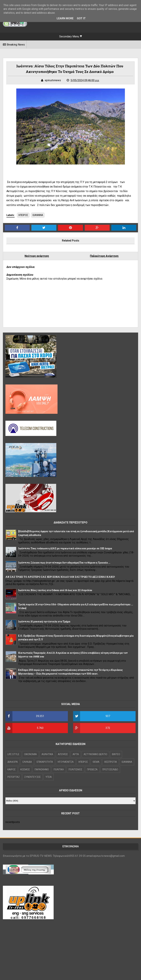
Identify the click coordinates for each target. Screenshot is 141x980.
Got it (81, 18)
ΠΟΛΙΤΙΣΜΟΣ (75, 769)
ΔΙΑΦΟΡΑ (13, 762)
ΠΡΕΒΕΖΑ (92, 769)
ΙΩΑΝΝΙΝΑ (38, 215)
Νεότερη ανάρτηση (37, 256)
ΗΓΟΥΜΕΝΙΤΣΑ (66, 762)
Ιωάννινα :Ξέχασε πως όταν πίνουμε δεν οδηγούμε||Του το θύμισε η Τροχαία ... (64, 563)
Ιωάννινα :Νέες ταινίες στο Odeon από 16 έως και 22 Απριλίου (55, 590)
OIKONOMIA (30, 754)
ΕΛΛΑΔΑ (27, 762)
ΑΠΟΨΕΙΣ (63, 754)
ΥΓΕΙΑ (49, 777)
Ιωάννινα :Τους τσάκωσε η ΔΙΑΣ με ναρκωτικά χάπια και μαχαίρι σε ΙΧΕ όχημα (65, 548)
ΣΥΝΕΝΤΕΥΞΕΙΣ (33, 777)
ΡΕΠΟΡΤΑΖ (14, 777)
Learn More (65, 18)
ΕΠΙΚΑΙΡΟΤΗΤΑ (45, 762)
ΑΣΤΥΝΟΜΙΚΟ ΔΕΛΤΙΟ (95, 754)
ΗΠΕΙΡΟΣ (23, 215)
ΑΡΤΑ (76, 754)
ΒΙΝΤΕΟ (116, 754)
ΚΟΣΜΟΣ (25, 769)
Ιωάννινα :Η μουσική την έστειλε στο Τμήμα (44, 621)
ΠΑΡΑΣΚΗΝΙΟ (42, 769)
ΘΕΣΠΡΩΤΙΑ (111, 762)
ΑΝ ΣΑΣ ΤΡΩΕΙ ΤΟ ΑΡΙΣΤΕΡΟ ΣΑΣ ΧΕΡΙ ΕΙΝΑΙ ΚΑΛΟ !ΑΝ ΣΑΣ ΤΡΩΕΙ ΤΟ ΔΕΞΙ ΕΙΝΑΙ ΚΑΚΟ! (60, 577)
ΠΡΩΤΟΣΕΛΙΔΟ (110, 769)
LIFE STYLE (13, 754)
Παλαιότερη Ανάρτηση (104, 256)
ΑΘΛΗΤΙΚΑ (47, 754)
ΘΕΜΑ (96, 762)
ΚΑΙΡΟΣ (12, 769)
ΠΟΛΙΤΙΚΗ (59, 769)
